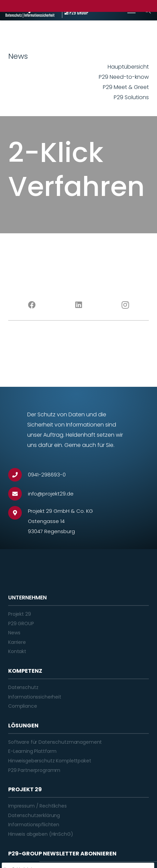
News (14, 633)
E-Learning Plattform (32, 751)
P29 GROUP (21, 623)
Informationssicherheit (35, 697)
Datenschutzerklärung (34, 815)
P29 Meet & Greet (126, 87)
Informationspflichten (34, 825)
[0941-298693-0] (18, 475)
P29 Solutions (131, 97)
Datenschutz (23, 687)
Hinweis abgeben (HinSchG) (41, 834)
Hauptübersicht (128, 67)
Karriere (17, 642)
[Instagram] (125, 305)
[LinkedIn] (79, 305)
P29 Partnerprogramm (34, 770)
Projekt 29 (20, 614)
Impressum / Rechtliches (37, 806)
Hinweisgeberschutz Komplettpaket (50, 761)
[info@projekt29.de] (18, 494)
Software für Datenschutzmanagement (55, 742)
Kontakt (17, 651)
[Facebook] (32, 305)
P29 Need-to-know (124, 77)
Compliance (23, 706)
